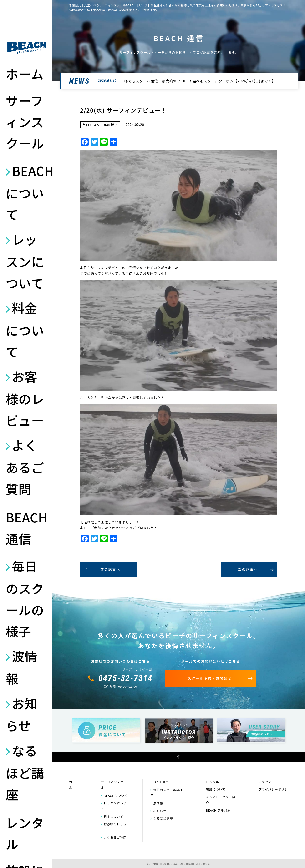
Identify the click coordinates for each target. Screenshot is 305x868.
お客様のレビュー (25, 398)
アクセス (265, 782)
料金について (25, 330)
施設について (216, 789)
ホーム (25, 74)
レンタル (25, 833)
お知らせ (22, 714)
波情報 (22, 667)
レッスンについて (25, 261)
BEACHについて (27, 192)
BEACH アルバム (218, 810)
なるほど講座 (25, 772)
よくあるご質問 (25, 467)
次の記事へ (248, 569)
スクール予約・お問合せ (210, 678)
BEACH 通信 (27, 528)
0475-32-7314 (126, 678)
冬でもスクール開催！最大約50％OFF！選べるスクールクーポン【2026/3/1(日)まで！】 (200, 81)
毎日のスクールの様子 (25, 598)
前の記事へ (110, 569)
